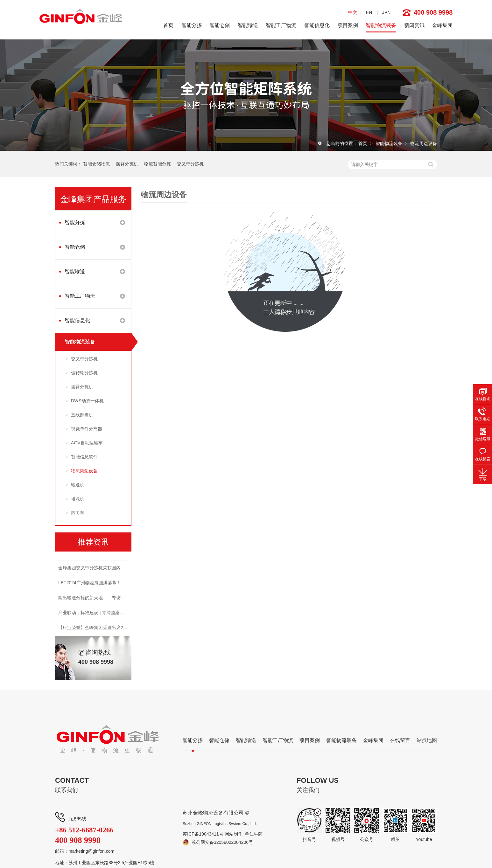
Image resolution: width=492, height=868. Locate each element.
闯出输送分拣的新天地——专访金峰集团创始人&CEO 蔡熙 (116, 599)
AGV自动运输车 (87, 443)
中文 (353, 12)
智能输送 (248, 25)
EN (369, 12)
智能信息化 (317, 25)
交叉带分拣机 (190, 164)
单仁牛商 (254, 834)
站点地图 (427, 740)
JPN (386, 12)
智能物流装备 (381, 25)
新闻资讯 (414, 25)
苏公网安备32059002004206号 (222, 842)
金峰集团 (442, 25)
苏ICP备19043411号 (203, 834)
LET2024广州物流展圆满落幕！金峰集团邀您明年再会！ (114, 584)
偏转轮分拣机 (84, 373)
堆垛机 (78, 499)
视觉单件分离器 (87, 429)
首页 (168, 25)
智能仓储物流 (96, 164)
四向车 (78, 513)
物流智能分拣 (158, 164)
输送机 (78, 485)
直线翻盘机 (82, 415)
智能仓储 (220, 25)
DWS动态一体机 (87, 401)
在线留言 (400, 740)
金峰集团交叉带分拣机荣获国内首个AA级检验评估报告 (112, 569)
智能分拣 (192, 25)
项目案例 (348, 25)
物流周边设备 (424, 143)
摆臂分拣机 (127, 164)
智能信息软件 (84, 457)
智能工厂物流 (281, 25)
